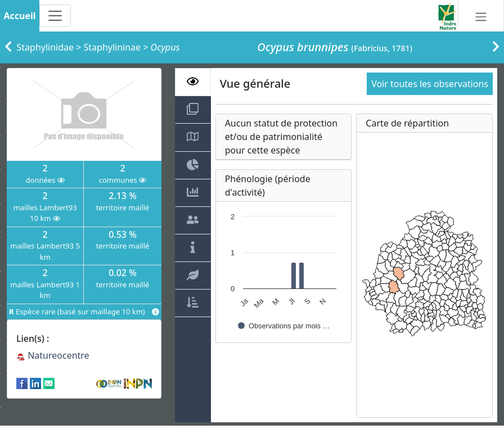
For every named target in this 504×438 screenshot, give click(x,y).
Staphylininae (112, 47)
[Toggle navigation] (55, 16)
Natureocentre (53, 355)
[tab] (193, 82)
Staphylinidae (46, 47)
